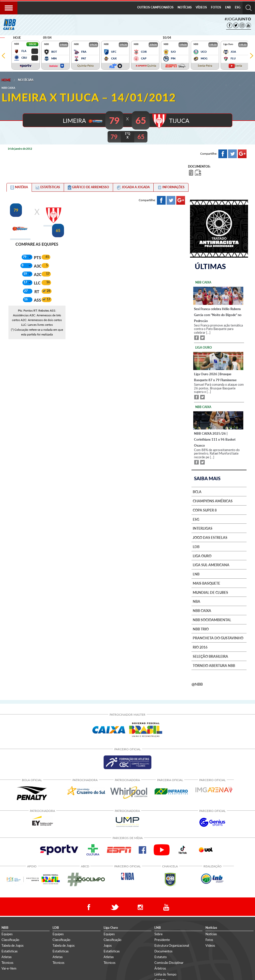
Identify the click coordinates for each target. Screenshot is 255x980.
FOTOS (216, 7)
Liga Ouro (202, 556)
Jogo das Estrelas (210, 537)
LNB (228, 7)
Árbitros (160, 968)
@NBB (197, 684)
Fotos (209, 939)
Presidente (162, 939)
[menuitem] (155, 8)
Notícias (26, 80)
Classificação (10, 939)
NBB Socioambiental (212, 620)
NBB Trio (201, 629)
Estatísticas (10, 951)
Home (6, 80)
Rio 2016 (200, 647)
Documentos (163, 951)
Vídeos (210, 945)
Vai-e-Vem (9, 968)
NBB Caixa (202, 610)
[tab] (19, 187)
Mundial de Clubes (210, 592)
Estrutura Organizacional (172, 945)
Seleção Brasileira (210, 656)
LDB (196, 547)
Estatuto (160, 957)
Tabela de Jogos (13, 945)
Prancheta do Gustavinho (218, 638)
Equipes (7, 934)
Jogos (108, 945)
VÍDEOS (201, 7)
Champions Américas (213, 501)
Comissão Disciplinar (169, 962)
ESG (238, 7)
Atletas (7, 957)
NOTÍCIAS (185, 7)
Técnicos (7, 962)
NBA (196, 601)
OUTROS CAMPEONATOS (155, 7)
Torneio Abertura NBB (214, 665)
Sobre (159, 934)
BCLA (197, 492)
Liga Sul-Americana (211, 565)
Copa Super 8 (205, 510)
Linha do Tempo (165, 974)
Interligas (203, 528)
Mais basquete (206, 583)
